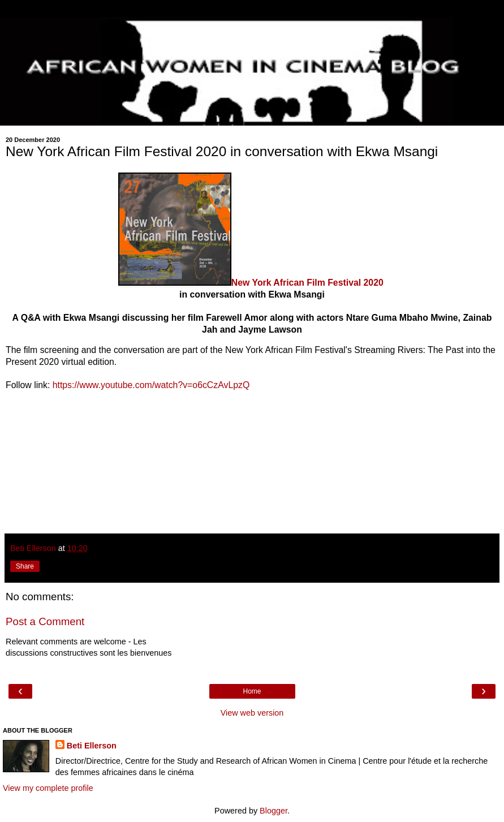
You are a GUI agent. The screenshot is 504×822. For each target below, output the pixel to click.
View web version (252, 713)
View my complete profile (48, 788)
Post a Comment (45, 621)
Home (252, 691)
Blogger (273, 811)
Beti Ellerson (92, 746)
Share (25, 566)
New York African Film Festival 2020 (307, 283)
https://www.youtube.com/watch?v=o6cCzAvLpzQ (151, 385)
